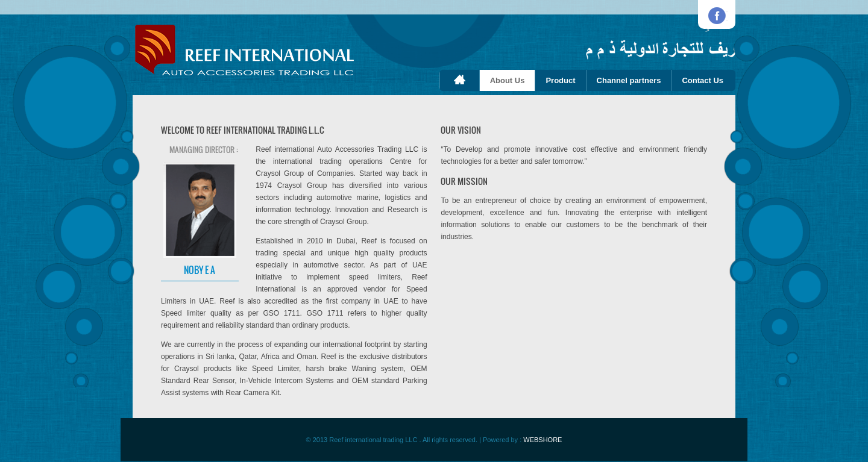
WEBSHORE (542, 440)
